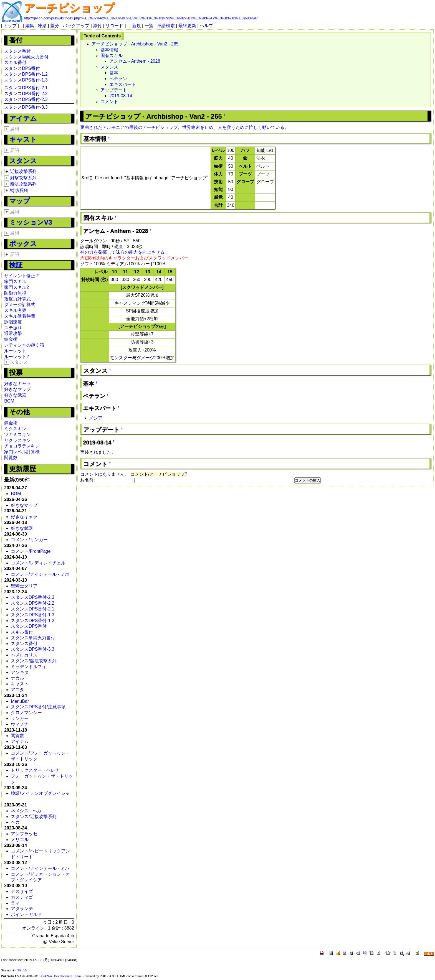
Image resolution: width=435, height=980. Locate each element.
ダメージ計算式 (20, 305)
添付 (97, 26)
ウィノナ (20, 724)
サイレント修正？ (22, 276)
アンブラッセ (24, 834)
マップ (20, 201)
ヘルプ (206, 26)
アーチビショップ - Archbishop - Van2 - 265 (135, 44)
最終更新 (187, 26)
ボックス (23, 244)
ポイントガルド (26, 914)
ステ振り (13, 328)
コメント (109, 102)
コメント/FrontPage (31, 551)
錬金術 (11, 339)
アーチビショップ (69, 8)
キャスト (23, 139)
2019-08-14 (121, 96)
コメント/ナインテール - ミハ (40, 868)
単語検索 (166, 26)
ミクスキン (15, 429)
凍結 (42, 26)
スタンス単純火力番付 (26, 57)
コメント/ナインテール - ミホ (40, 574)
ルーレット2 (17, 357)
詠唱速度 (13, 322)
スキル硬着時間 (20, 316)
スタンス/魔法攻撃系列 (34, 661)
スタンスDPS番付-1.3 (26, 80)
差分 (55, 26)
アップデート (114, 90)
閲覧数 (11, 458)
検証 (16, 265)
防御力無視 (15, 293)
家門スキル (15, 282)
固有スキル (112, 56)
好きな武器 (15, 395)
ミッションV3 (31, 222)
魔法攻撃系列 (23, 184)
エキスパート (123, 84)
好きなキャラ (17, 384)
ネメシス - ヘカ (26, 811)
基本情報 (109, 50)
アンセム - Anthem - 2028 (135, 61)
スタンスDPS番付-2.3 (26, 99)
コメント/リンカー (29, 540)
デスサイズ (22, 891)
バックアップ (76, 26)
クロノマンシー (26, 713)
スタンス (23, 161)
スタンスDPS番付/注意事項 (38, 707)
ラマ (15, 903)
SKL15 (22, 970)
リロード (114, 26)
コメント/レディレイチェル (38, 563)
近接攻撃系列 (23, 171)
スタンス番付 (17, 51)
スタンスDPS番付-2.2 (26, 94)
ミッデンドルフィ (29, 667)
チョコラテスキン (22, 446)
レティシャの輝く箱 (24, 345)
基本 (114, 73)
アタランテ (22, 909)
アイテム (23, 118)
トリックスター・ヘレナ (35, 770)
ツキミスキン (17, 435)
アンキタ (20, 672)
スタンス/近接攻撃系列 (34, 817)
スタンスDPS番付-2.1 (26, 88)
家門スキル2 (17, 287)
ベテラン (118, 79)
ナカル (17, 678)
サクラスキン (17, 440)
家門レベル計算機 (22, 452)
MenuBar (20, 701)
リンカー (20, 718)
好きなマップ (17, 389)
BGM (9, 401)
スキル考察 (15, 310)
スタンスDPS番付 (22, 68)
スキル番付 (15, 63)
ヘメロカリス (24, 655)
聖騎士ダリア (24, 586)
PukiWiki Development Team (61, 976)
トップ (10, 26)
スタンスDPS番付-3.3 (26, 107)
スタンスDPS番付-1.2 (26, 74)
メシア (96, 418)
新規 (136, 26)
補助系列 (19, 191)
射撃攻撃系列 (23, 178)
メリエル (20, 840)
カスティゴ (22, 897)
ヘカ (15, 822)
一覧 (149, 26)
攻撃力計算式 (17, 299)
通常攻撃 (13, 333)
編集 (30, 26)
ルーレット (15, 351)
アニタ (17, 690)
